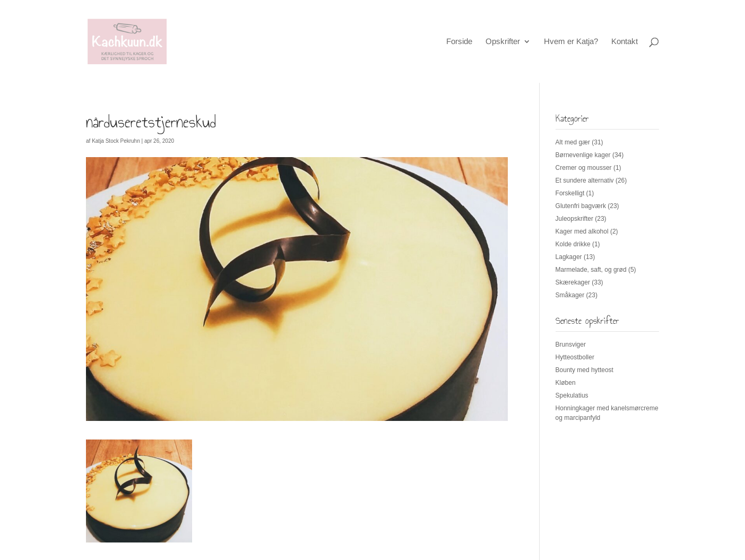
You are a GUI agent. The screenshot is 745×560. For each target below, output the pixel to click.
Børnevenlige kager (583, 155)
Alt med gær (573, 142)
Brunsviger (571, 344)
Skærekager (573, 282)
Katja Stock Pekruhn (116, 141)
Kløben (566, 383)
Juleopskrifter (574, 219)
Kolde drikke (573, 244)
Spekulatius (572, 395)
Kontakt (625, 42)
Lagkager (569, 257)
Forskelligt (570, 193)
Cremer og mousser (584, 168)
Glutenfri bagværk (581, 206)
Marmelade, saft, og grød (591, 270)
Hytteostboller (575, 357)
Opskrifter (503, 42)
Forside (459, 42)
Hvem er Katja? (571, 42)
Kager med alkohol (582, 231)
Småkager (570, 295)
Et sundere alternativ (585, 180)
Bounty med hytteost (584, 370)
